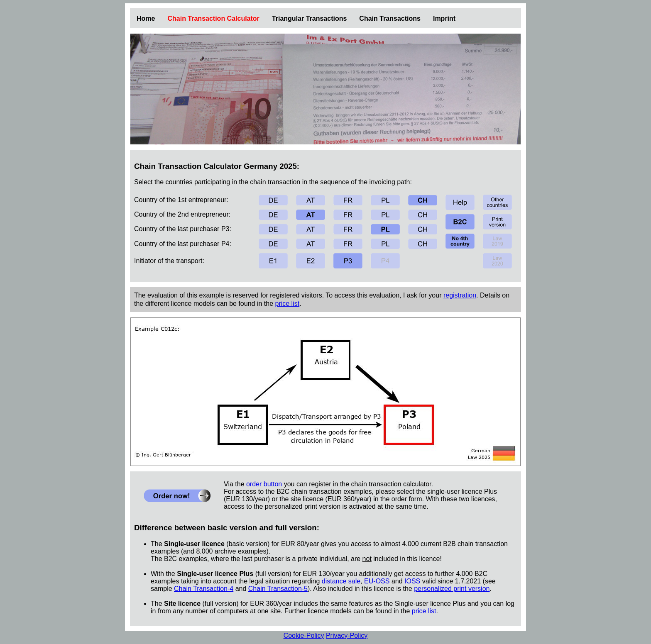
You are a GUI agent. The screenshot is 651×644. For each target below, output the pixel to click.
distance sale (341, 581)
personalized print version (452, 589)
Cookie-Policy (304, 635)
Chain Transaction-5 (278, 589)
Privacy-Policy (347, 635)
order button (264, 484)
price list (287, 304)
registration (460, 295)
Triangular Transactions (310, 18)
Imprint (444, 18)
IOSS (412, 581)
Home (146, 18)
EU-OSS (377, 581)
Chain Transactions (390, 18)
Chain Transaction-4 (204, 589)
